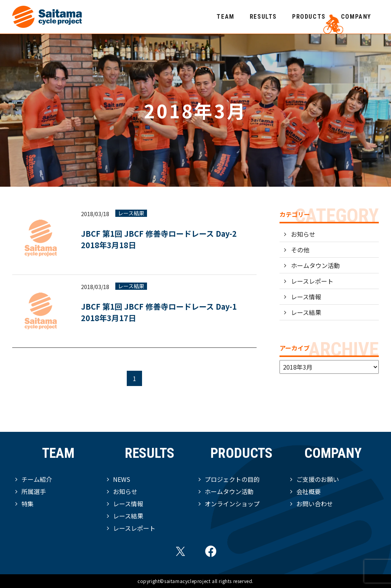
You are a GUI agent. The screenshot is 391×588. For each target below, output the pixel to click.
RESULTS (263, 17)
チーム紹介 (37, 479)
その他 (300, 250)
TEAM (225, 17)
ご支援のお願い (318, 479)
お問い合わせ (315, 504)
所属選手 (34, 491)
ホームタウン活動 (315, 265)
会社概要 (309, 491)
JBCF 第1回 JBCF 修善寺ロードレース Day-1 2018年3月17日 (163, 312)
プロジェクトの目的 (232, 479)
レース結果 (131, 213)
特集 (27, 504)
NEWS (122, 479)
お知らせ (303, 234)
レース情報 (306, 297)
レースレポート (312, 281)
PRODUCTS (309, 17)
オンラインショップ (232, 504)
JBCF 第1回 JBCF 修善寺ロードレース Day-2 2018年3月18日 (159, 239)
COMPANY (356, 17)
